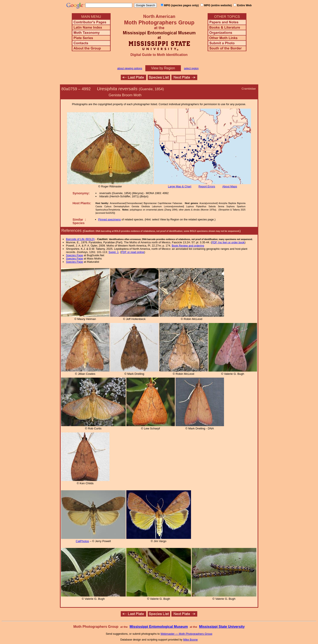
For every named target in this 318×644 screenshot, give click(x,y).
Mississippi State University (222, 627)
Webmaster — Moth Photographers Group (186, 634)
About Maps (230, 186)
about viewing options (130, 68)
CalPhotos (82, 541)
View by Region (163, 68)
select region (191, 68)
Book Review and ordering (188, 246)
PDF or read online (132, 252)
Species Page (74, 255)
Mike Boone (191, 640)
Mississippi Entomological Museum (159, 627)
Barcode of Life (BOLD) (80, 239)
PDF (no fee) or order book (228, 242)
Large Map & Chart (180, 186)
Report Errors (207, 186)
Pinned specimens (110, 219)
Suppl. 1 (114, 252)
